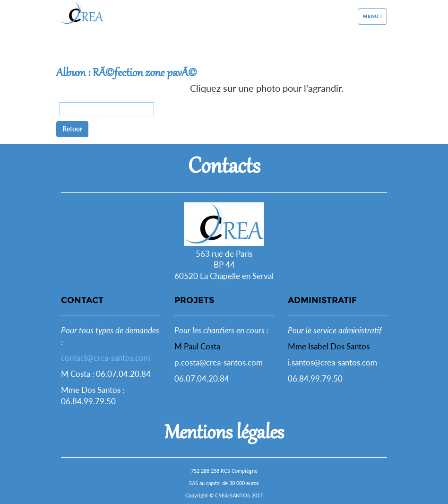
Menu (375, 29)
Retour (72, 129)
